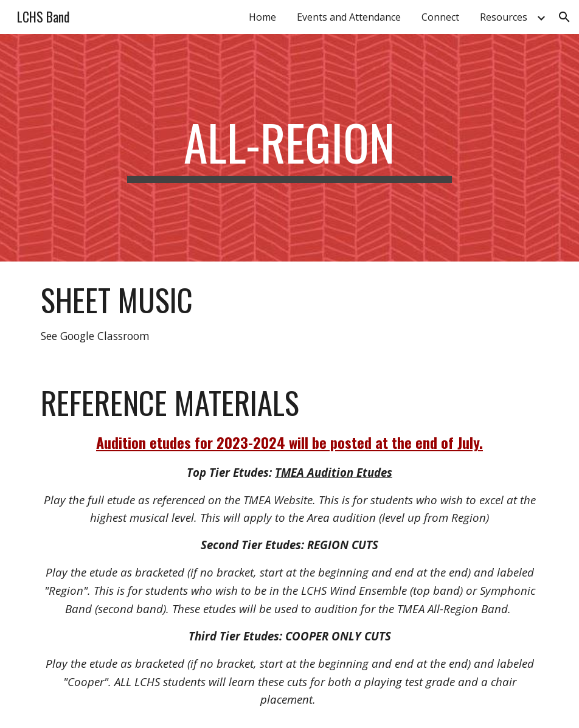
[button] (564, 17)
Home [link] (262, 17)
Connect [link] (440, 17)
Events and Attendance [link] (349, 17)
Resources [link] (504, 17)
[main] (289, 148)
